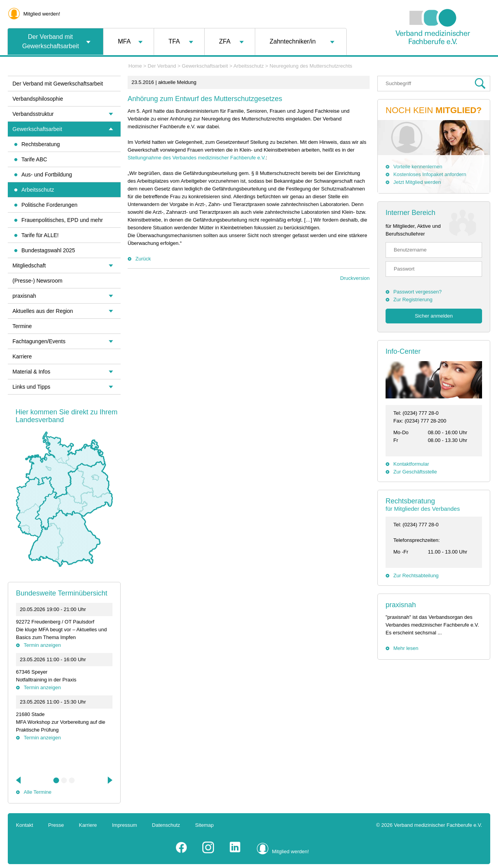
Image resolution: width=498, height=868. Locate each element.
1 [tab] (56, 781)
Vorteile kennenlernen (418, 167)
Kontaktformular (411, 464)
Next (109, 780)
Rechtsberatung (41, 144)
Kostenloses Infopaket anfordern (430, 174)
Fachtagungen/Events (39, 341)
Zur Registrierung (413, 300)
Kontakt (25, 825)
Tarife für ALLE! (40, 235)
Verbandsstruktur (33, 114)
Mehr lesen (406, 648)
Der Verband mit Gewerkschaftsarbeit (51, 41)
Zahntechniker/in (293, 41)
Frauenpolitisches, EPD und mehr (62, 220)
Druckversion (355, 278)
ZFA (225, 41)
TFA (174, 41)
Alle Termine (38, 792)
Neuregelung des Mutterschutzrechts (311, 66)
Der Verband (162, 66)
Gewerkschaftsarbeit (205, 66)
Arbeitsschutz (249, 66)
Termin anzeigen (42, 645)
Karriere (22, 356)
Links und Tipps (31, 387)
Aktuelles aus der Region (43, 311)
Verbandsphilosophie (38, 99)
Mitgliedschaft (29, 265)
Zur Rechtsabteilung (416, 575)
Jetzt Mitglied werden (417, 182)
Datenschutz (166, 825)
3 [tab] (72, 781)
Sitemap (205, 825)
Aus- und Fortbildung (47, 175)
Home (135, 66)
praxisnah (401, 605)
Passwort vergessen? (417, 292)
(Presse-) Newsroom (37, 281)
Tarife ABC (34, 159)
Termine (22, 326)
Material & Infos (31, 372)
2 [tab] (64, 781)
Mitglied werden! (42, 14)
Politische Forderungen (49, 205)
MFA (124, 41)
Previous (19, 780)
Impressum (124, 825)
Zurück (143, 259)
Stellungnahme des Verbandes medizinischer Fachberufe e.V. (197, 158)
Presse (56, 825)
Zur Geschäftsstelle (415, 472)
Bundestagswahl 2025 (48, 250)
